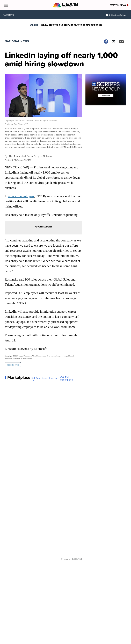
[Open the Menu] (6, 5)
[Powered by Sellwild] (77, 559)
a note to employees (21, 196)
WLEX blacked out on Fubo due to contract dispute (71, 25)
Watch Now (119, 5)
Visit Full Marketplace (66, 378)
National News (17, 41)
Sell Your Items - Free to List (44, 379)
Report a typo (13, 365)
